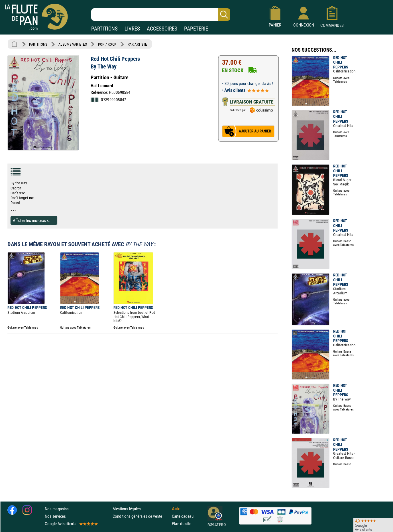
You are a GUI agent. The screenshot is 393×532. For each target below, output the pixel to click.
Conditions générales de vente (141, 516)
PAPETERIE (196, 29)
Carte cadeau (183, 516)
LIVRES (132, 29)
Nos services (55, 516)
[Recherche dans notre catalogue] (161, 15)
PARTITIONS (104, 29)
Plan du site (182, 524)
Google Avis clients (71, 524)
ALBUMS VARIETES (73, 44)
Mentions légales (127, 509)
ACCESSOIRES (162, 29)
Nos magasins (57, 509)
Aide (176, 509)
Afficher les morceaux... (32, 220)
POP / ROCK (107, 44)
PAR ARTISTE (137, 44)
